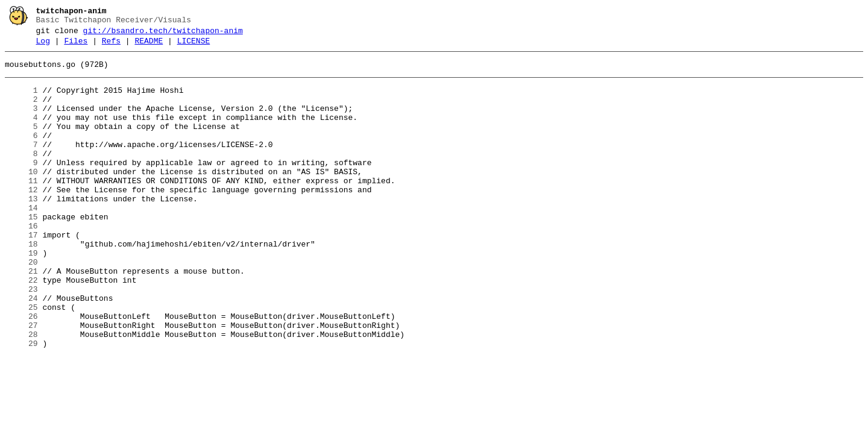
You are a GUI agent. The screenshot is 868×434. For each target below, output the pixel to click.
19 (21, 295)
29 (21, 403)
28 (21, 392)
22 (21, 327)
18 (21, 284)
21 (21, 316)
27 (21, 382)
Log (43, 46)
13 (21, 230)
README (149, 46)
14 (21, 241)
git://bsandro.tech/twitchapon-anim (163, 34)
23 (21, 338)
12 (21, 219)
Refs (111, 46)
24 (21, 349)
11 (21, 208)
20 (21, 306)
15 (21, 251)
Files (76, 46)
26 (21, 371)
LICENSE (194, 46)
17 (21, 273)
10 (21, 197)
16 (21, 262)
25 (21, 360)
